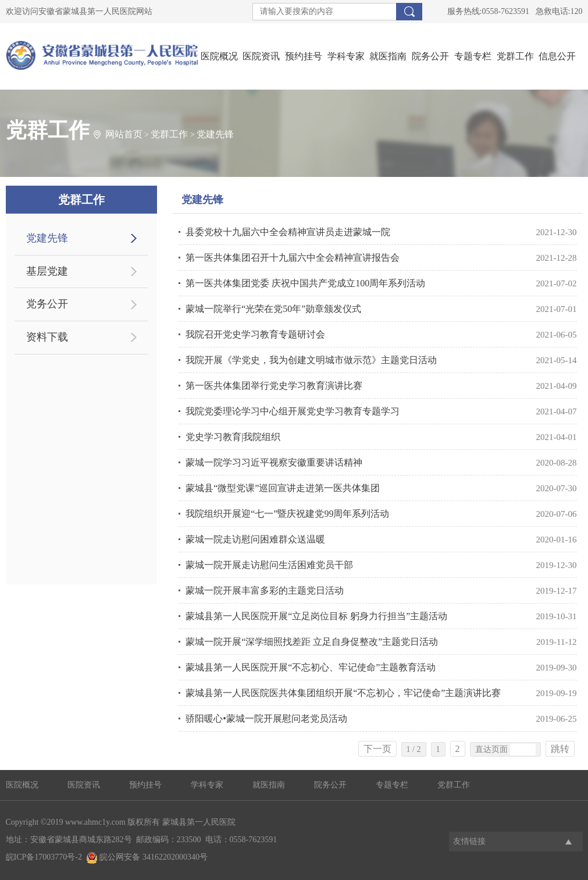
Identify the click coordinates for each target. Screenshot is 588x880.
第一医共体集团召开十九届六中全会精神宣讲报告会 (293, 258)
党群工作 (515, 56)
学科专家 (346, 56)
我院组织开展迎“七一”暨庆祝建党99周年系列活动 (287, 514)
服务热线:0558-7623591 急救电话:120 (515, 11)
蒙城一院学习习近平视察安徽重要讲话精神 (274, 462)
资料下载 (47, 337)
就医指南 (388, 56)
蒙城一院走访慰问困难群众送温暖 (255, 539)
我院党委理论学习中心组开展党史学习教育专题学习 (293, 411)
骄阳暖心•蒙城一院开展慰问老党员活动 (266, 718)
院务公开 (430, 56)
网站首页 (124, 134)
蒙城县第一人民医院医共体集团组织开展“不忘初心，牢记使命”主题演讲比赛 (343, 693)
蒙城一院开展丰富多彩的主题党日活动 (265, 590)
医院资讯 (261, 56)
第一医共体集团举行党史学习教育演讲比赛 (274, 386)
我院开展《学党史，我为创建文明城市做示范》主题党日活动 (311, 360)
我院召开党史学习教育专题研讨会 (255, 334)
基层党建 (47, 271)
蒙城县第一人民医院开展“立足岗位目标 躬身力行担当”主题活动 (316, 616)
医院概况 (219, 56)
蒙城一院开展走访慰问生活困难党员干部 (269, 565)
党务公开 (47, 304)
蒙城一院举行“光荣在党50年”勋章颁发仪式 (273, 309)
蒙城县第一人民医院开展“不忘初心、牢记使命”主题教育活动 (311, 667)
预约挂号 (304, 56)
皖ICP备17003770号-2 (44, 857)
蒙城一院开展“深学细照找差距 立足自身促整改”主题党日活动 (312, 642)
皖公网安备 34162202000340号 (147, 857)
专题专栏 (473, 56)
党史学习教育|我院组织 (233, 437)
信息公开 (557, 56)
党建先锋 (215, 134)
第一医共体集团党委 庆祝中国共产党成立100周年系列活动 (305, 283)
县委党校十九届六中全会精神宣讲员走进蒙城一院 (288, 232)
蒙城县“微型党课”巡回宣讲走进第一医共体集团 (283, 488)
